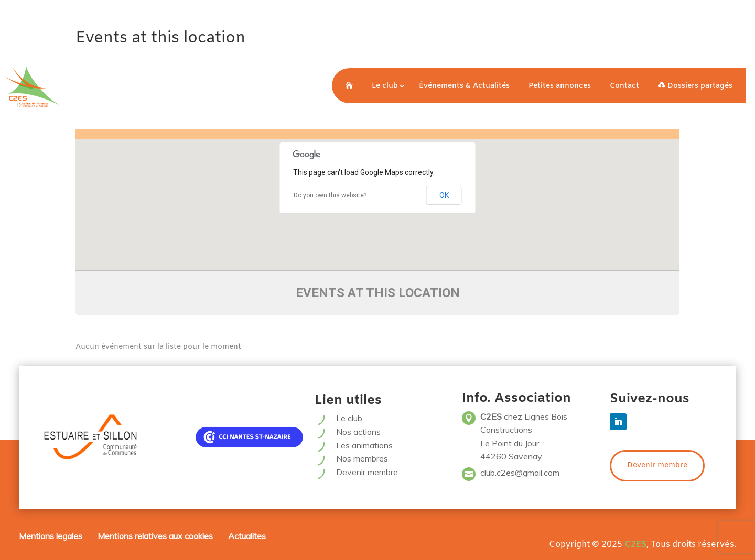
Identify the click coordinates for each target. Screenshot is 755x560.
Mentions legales (51, 536)
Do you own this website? (330, 195)
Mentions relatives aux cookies (155, 536)
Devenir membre (367, 472)
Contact (624, 86)
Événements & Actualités (464, 86)
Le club (385, 86)
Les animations (364, 445)
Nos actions (358, 432)
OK (444, 195)
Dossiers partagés (695, 86)
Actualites (247, 536)
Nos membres (362, 458)
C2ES (635, 545)
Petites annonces (560, 86)
